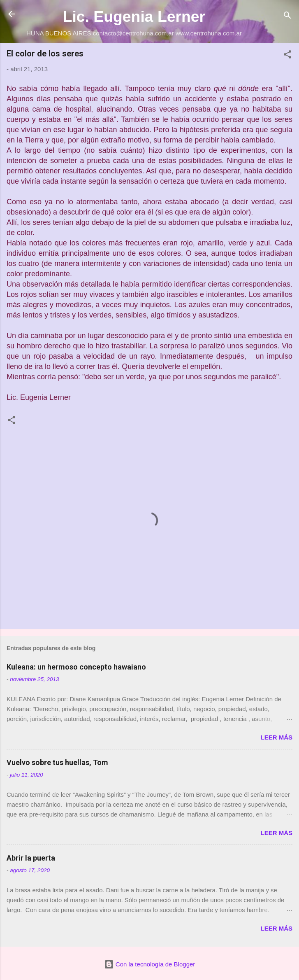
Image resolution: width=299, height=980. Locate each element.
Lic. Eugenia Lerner (134, 16)
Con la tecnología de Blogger (150, 964)
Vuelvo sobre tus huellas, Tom (57, 762)
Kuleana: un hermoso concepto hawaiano (76, 667)
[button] (287, 56)
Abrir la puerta (31, 858)
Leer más (276, 737)
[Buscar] (287, 17)
